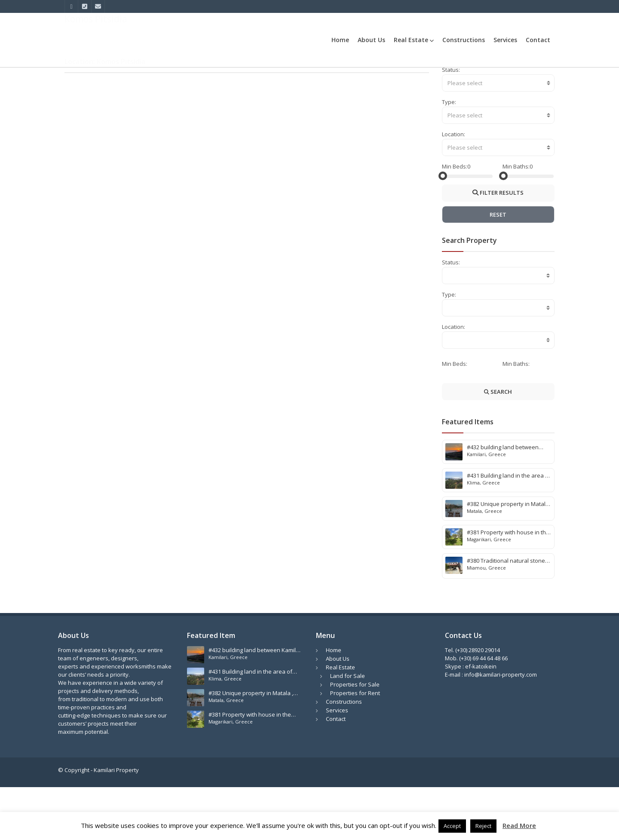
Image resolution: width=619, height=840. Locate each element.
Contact (538, 40)
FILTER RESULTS (498, 245)
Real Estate (414, 40)
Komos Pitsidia (536, 78)
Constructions (464, 40)
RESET (498, 267)
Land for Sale (348, 729)
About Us (371, 40)
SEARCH (498, 445)
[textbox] (498, 136)
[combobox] (498, 136)
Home (340, 40)
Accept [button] (452, 826)
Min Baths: (516, 219)
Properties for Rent (355, 746)
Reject (483, 826)
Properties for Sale (355, 737)
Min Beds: (455, 219)
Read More (519, 826)
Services (505, 40)
